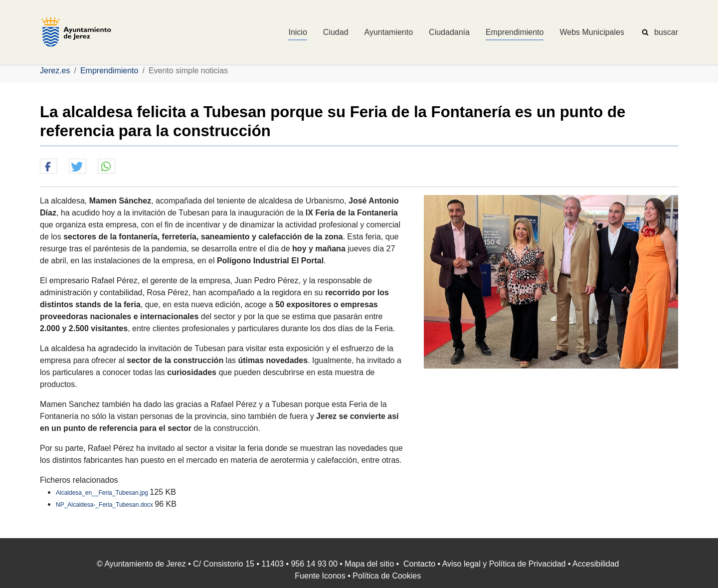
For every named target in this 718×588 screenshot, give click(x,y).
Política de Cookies (387, 576)
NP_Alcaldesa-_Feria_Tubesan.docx (105, 505)
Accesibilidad (596, 564)
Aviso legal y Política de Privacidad (504, 564)
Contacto (419, 564)
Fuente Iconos (320, 576)
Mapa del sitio (369, 564)
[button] (49, 167)
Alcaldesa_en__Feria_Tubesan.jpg (103, 493)
